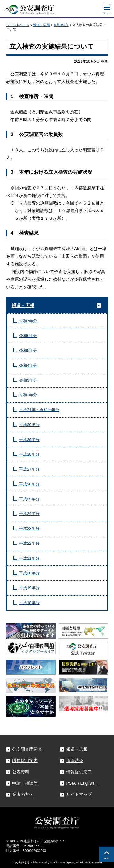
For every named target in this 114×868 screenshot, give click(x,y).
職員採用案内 (25, 761)
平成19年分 (29, 588)
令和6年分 (28, 336)
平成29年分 (29, 440)
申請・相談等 (25, 783)
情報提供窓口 (79, 772)
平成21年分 (29, 558)
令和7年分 (28, 321)
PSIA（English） (82, 783)
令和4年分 (28, 365)
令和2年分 (28, 395)
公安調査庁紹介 (27, 749)
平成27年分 (29, 469)
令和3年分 (61, 25)
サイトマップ (79, 794)
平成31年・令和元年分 (39, 410)
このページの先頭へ (106, 854)
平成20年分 (29, 573)
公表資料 (21, 772)
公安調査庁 (29, 8)
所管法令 (75, 761)
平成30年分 (29, 425)
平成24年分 (29, 514)
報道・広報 (41, 25)
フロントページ (18, 25)
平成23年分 (29, 528)
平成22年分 (29, 543)
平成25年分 (29, 499)
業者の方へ (23, 794)
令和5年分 (28, 350)
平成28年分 (29, 454)
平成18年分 (29, 603)
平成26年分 (29, 484)
